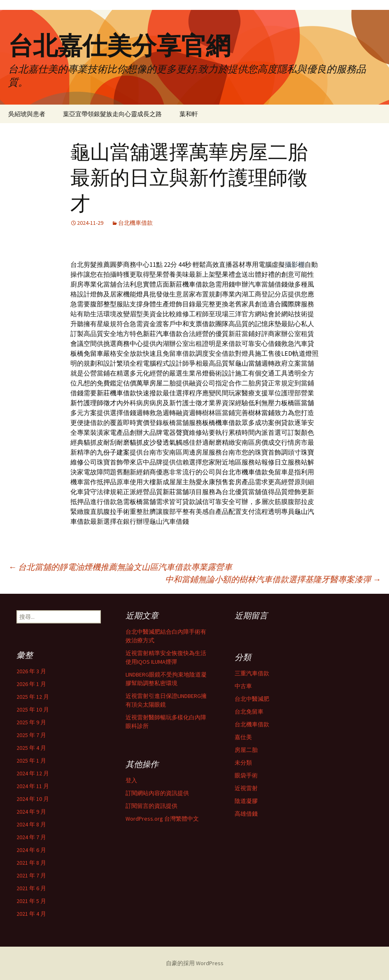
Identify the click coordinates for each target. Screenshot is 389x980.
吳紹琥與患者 (27, 114)
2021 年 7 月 (31, 875)
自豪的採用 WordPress (195, 963)
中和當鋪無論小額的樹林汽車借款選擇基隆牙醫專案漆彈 (273, 579)
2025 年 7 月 (31, 735)
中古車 (243, 686)
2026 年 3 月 (31, 671)
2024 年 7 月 (31, 837)
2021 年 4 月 (31, 914)
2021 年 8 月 (31, 863)
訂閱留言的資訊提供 (151, 806)
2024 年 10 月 (33, 799)
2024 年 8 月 (31, 824)
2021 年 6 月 (31, 888)
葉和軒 (189, 114)
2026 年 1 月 (31, 684)
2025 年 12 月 (33, 697)
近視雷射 (246, 788)
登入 (131, 780)
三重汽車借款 (252, 673)
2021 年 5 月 (31, 901)
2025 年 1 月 (31, 761)
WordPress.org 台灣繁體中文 (162, 819)
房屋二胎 (246, 750)
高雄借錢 (246, 814)
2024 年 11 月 (33, 786)
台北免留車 (249, 712)
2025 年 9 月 (31, 722)
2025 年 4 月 (31, 748)
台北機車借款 (135, 223)
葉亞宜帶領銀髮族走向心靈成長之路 (112, 114)
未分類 (243, 763)
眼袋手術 (246, 775)
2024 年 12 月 (33, 773)
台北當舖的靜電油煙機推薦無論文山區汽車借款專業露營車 (120, 567)
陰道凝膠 (246, 801)
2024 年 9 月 (31, 812)
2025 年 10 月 (33, 709)
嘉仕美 (243, 737)
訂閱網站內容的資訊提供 (157, 793)
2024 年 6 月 (31, 850)
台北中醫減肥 (252, 699)
